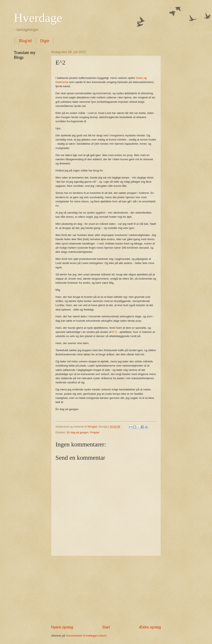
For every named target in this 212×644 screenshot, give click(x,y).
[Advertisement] (106, 590)
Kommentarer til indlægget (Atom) (86, 636)
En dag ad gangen (78, 432)
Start (106, 627)
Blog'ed (25, 41)
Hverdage (38, 18)
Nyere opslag (62, 627)
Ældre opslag (150, 627)
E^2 (115, 332)
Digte (45, 41)
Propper (95, 432)
